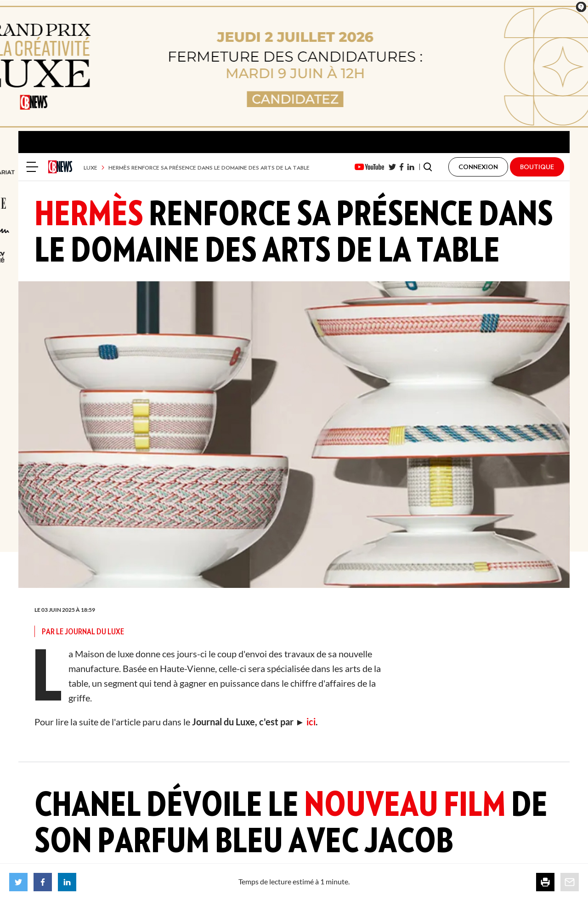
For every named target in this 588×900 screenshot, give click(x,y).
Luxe (90, 168)
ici (310, 722)
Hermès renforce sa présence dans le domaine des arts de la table (209, 168)
